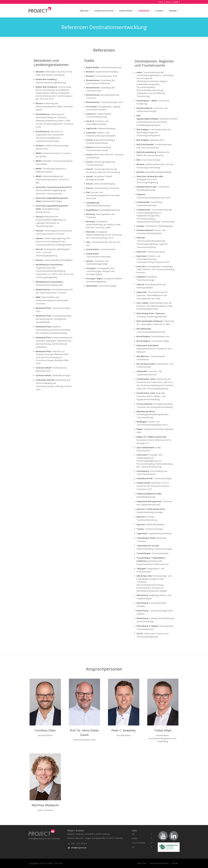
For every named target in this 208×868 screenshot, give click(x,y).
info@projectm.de (79, 848)
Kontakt (175, 2)
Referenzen (144, 11)
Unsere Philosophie (104, 11)
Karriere (173, 11)
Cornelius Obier (45, 730)
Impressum (142, 863)
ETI (133, 847)
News (168, 2)
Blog (135, 838)
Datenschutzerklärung (159, 863)
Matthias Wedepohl (45, 805)
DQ (133, 834)
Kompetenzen (126, 11)
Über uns (84, 11)
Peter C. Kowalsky (124, 730)
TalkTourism (139, 843)
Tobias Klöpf (163, 730)
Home (161, 2)
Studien (159, 11)
